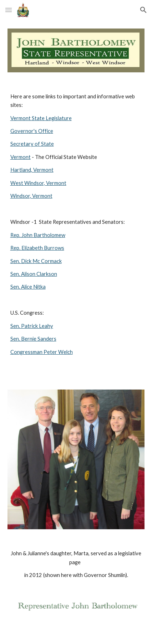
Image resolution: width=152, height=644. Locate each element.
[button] (9, 10)
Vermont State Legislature (41, 118)
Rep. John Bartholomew (38, 235)
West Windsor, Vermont (38, 183)
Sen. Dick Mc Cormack (36, 261)
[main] (76, 231)
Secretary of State (32, 144)
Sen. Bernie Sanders (33, 339)
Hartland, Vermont (32, 170)
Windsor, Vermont (31, 196)
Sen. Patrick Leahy (32, 326)
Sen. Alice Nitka (28, 287)
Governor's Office (32, 131)
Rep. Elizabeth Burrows (37, 248)
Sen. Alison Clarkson (34, 274)
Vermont (21, 157)
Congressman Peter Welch (42, 352)
